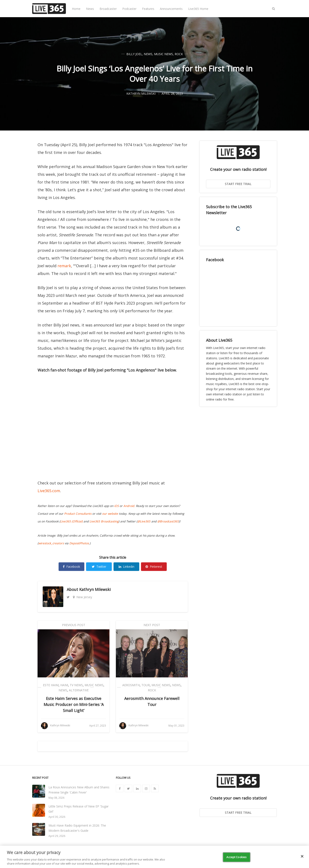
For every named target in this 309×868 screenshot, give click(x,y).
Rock (179, 54)
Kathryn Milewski (95, 589)
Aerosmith (131, 685)
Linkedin (126, 567)
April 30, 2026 (57, 817)
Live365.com (49, 491)
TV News (76, 685)
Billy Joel (134, 54)
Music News (164, 54)
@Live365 (144, 521)
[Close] (302, 856)
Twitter (99, 567)
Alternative (79, 690)
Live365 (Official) (71, 521)
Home (76, 9)
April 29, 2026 (57, 836)
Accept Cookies (236, 857)
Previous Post (74, 625)
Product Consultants (78, 514)
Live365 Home (198, 9)
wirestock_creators (51, 543)
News (90, 9)
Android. (129, 506)
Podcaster (129, 9)
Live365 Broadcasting (104, 521)
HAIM (64, 685)
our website (110, 514)
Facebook (71, 567)
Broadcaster (108, 9)
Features (148, 9)
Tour (146, 685)
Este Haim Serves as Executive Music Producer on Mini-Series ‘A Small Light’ (74, 704)
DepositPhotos (79, 543)
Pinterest (154, 567)
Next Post (152, 625)
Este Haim (51, 685)
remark (64, 266)
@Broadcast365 (168, 521)
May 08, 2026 (56, 798)
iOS (116, 506)
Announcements (171, 9)
